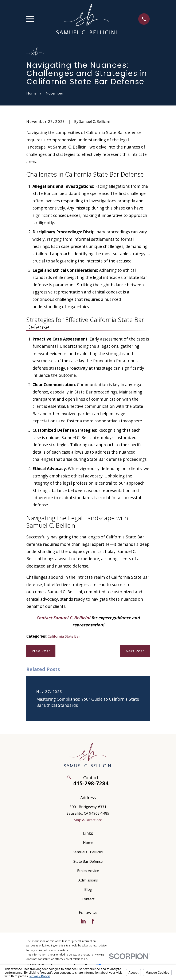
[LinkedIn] (83, 921)
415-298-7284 (91, 783)
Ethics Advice (88, 871)
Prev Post (41, 651)
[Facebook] (93, 921)
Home (88, 843)
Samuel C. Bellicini (88, 852)
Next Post (135, 651)
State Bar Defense (88, 861)
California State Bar (64, 636)
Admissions (88, 880)
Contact (88, 899)
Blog (88, 889)
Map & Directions (88, 820)
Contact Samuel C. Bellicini (63, 618)
